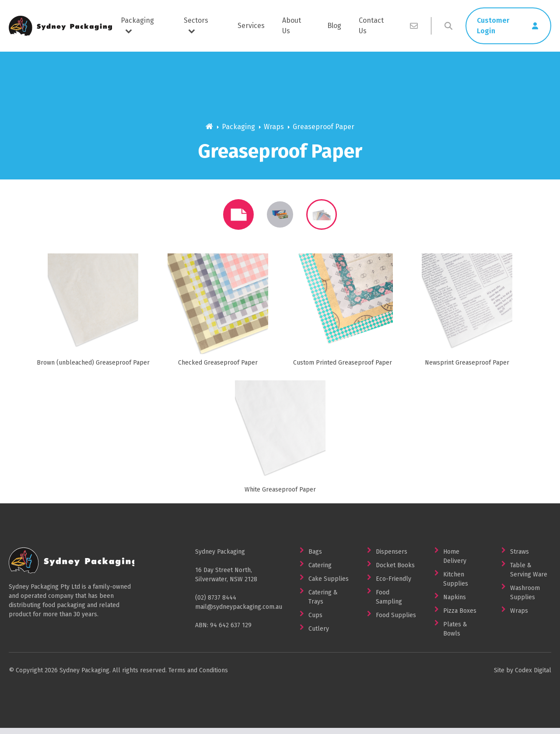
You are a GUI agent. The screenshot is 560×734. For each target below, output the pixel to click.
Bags (315, 558)
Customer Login (493, 26)
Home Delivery (455, 562)
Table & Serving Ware (529, 576)
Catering (320, 571)
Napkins (455, 603)
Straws (520, 558)
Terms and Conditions (198, 676)
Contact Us (371, 26)
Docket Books (395, 571)
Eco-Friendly (394, 585)
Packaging (137, 25)
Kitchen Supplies (456, 585)
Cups (315, 621)
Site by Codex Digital (523, 676)
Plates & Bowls (455, 635)
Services (251, 26)
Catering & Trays (323, 603)
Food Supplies (396, 621)
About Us (292, 26)
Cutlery (319, 635)
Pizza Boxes (460, 617)
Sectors (196, 25)
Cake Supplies (329, 585)
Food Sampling (389, 603)
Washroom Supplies (525, 599)
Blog (334, 26)
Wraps (274, 127)
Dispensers (392, 558)
